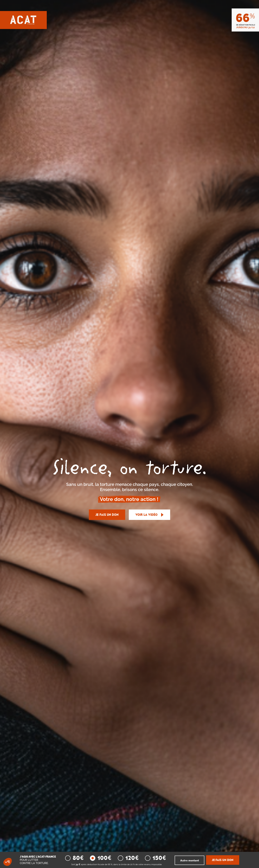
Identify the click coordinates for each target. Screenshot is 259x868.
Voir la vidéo (149, 515)
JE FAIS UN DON (107, 515)
